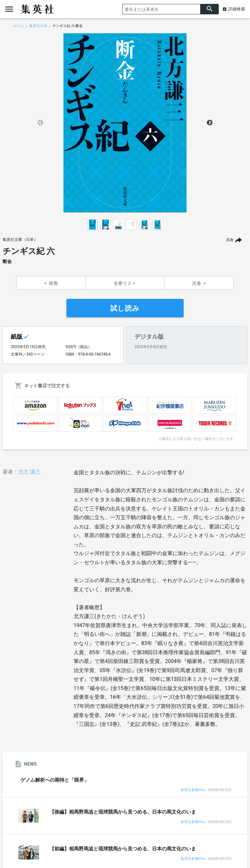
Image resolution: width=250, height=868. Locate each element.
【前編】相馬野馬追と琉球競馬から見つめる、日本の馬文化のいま (123, 849)
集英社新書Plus (193, 790)
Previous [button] (40, 123)
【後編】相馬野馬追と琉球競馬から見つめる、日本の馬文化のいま (123, 812)
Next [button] (210, 123)
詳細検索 (237, 9)
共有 (230, 240)
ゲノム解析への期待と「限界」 (55, 780)
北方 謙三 (29, 472)
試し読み (125, 308)
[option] (125, 123)
